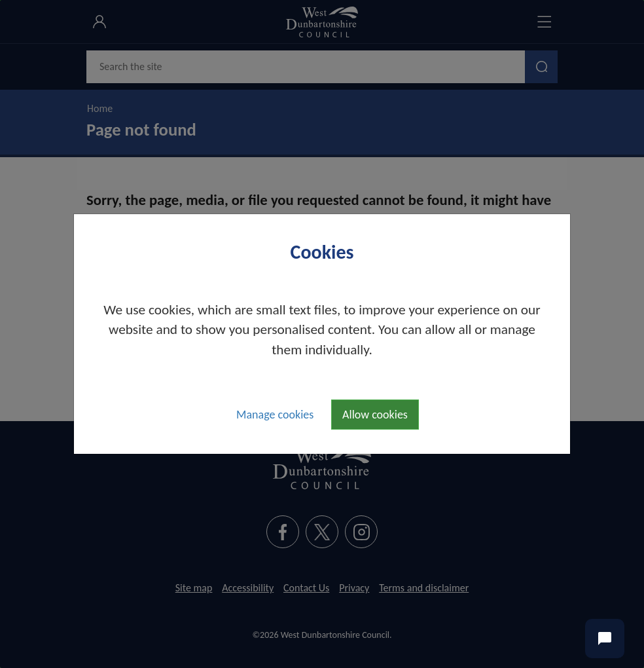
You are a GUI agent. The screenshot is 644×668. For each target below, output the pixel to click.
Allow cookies (375, 415)
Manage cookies (275, 415)
